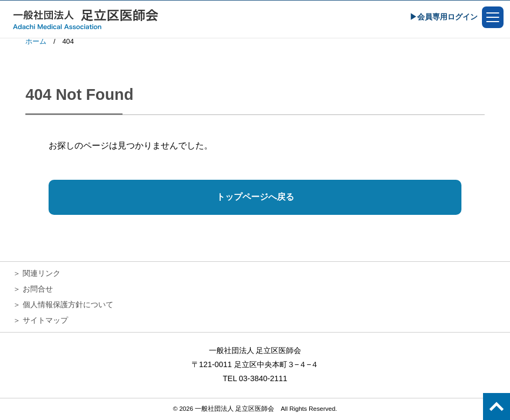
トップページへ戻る (255, 197)
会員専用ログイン (447, 17)
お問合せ (38, 289)
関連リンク (42, 273)
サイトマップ (45, 320)
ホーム (36, 41)
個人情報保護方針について (68, 304)
